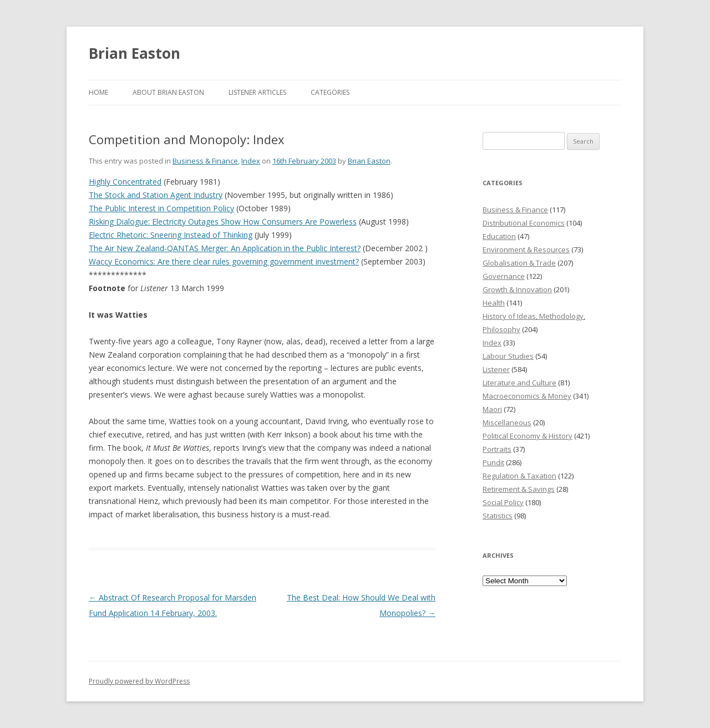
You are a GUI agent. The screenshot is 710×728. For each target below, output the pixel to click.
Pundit (493, 462)
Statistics (498, 516)
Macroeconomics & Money (527, 396)
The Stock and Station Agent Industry (156, 195)
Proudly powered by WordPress (139, 681)
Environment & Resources (526, 250)
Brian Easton (135, 53)
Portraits (497, 449)
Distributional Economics (524, 223)
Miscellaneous (507, 422)
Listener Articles (257, 92)
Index (251, 161)
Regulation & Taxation (519, 476)
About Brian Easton (168, 92)
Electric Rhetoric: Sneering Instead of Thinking (171, 235)
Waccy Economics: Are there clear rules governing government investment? (224, 261)
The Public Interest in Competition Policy (161, 208)
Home (98, 92)
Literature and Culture (519, 383)
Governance (504, 276)
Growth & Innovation (517, 289)
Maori (492, 409)
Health (494, 303)
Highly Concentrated (125, 182)
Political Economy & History (528, 436)
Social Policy (503, 502)
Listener (496, 369)
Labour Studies (508, 356)
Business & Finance (205, 161)
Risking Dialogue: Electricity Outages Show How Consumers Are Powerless (223, 222)
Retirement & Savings (519, 489)
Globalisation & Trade (519, 263)
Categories (330, 92)
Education (499, 236)
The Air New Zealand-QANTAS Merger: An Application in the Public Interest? (225, 248)
